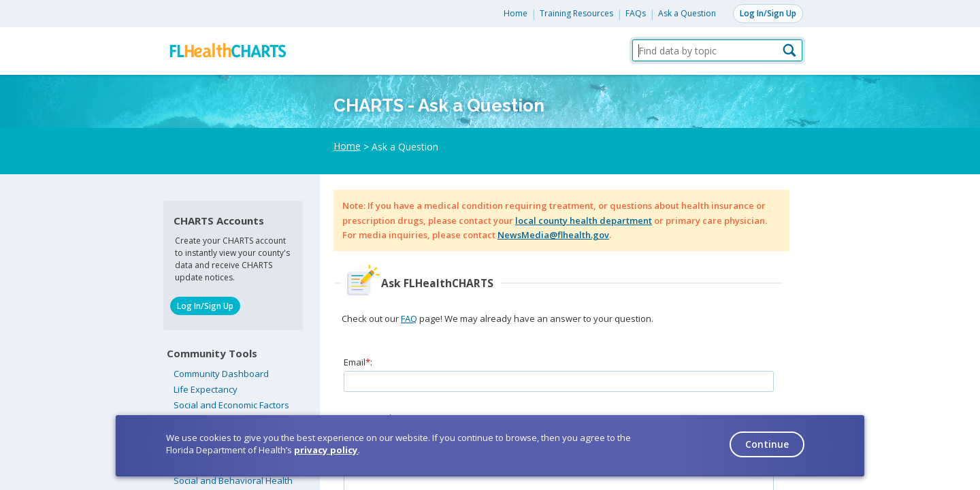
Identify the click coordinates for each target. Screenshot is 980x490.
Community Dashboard (221, 374)
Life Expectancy (206, 389)
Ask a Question (687, 13)
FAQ (409, 318)
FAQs (636, 13)
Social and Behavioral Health (233, 480)
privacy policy (326, 450)
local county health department (584, 220)
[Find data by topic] (717, 50)
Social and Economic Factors (231, 405)
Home (516, 13)
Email (355, 362)
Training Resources (576, 13)
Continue (767, 444)
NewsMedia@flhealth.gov (553, 235)
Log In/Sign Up (768, 13)
